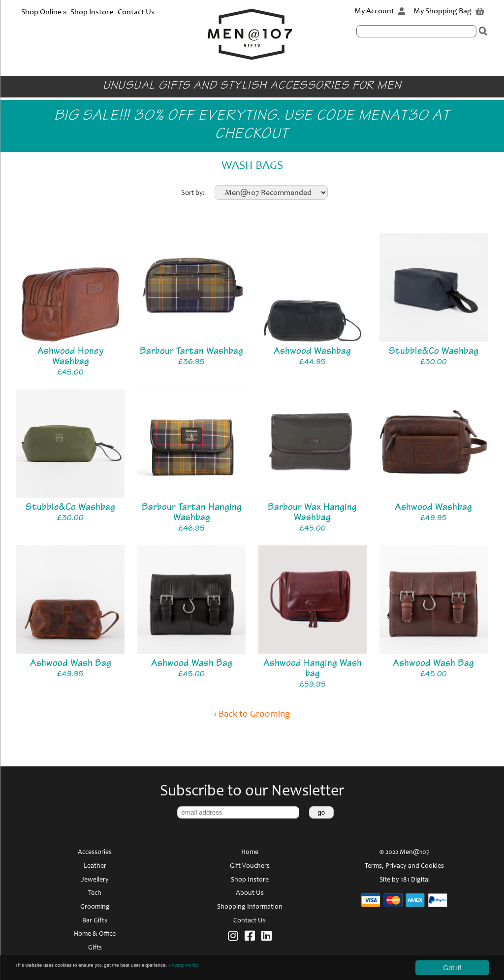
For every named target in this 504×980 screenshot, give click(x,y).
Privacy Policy (253, 967)
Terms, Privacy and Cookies (404, 866)
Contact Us (136, 12)
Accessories (95, 853)
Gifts (95, 948)
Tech (95, 893)
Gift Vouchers (250, 866)
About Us (250, 893)
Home (250, 853)
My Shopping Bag (449, 11)
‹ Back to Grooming (252, 714)
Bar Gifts (95, 921)
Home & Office (95, 934)
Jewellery (95, 880)
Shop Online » (45, 12)
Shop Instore (92, 12)
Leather (95, 866)
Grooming (95, 907)
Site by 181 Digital (405, 880)
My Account (380, 11)
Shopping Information (250, 907)
